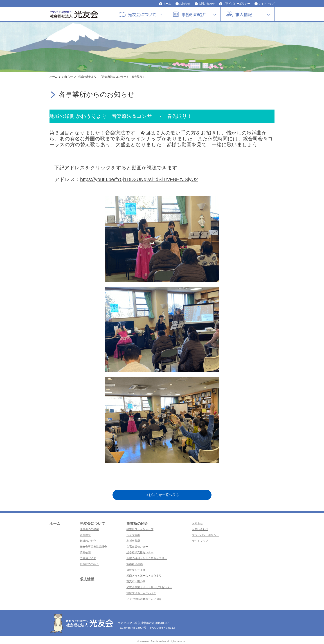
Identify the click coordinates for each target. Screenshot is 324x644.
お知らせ (185, 4)
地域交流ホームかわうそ (141, 593)
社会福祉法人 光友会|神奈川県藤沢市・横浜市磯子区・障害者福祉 (79, 14)
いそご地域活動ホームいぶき (144, 599)
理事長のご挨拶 (89, 529)
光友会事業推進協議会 (93, 547)
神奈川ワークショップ (140, 529)
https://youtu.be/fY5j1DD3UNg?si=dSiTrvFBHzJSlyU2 (139, 179)
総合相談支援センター (140, 552)
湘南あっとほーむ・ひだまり (144, 576)
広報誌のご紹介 (89, 564)
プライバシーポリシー (236, 4)
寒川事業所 (133, 541)
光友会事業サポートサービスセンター (149, 587)
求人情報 (87, 579)
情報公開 (85, 552)
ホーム (167, 4)
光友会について (92, 524)
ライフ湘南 (133, 535)
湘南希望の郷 (135, 564)
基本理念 (85, 535)
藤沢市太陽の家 (136, 581)
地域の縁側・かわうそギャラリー (147, 558)
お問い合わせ (207, 4)
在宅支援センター (137, 547)
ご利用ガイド (88, 558)
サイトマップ (266, 4)
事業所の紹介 (137, 524)
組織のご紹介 (88, 541)
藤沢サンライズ (136, 570)
